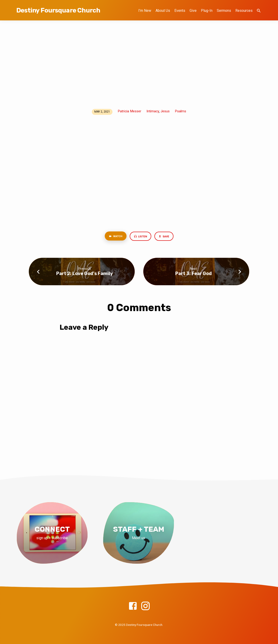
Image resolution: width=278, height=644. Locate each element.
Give (193, 11)
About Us (163, 11)
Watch (114, 237)
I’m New (145, 11)
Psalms (180, 111)
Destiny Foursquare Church (58, 10)
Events (180, 11)
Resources (244, 11)
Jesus (165, 111)
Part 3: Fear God (194, 274)
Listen (140, 237)
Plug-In (207, 11)
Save (166, 237)
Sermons (224, 11)
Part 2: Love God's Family (85, 274)
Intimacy (153, 111)
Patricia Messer (129, 111)
